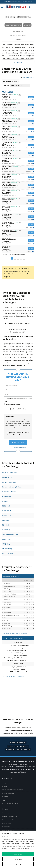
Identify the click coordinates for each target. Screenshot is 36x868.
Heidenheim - (18, 113)
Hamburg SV (7, 515)
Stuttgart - (18, 153)
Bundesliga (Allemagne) (14, 404)
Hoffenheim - (18, 185)
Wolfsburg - (18, 129)
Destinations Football (8, 820)
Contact (5, 786)
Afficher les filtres (29, 77)
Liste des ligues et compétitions (11, 813)
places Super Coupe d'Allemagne (18, 749)
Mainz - (18, 161)
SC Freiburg (6, 530)
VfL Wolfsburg (7, 549)
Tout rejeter (18, 864)
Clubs (26, 25)
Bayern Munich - (18, 225)
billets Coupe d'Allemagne (18, 746)
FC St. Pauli (6, 506)
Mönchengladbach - (18, 233)
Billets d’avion (6, 827)
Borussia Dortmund (9, 482)
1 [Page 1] (12, 258)
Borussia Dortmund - (18, 105)
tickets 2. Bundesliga (18, 743)
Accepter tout (18, 854)
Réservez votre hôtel (8, 830)
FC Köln (5, 501)
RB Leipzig (6, 525)
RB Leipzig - (18, 121)
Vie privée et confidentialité (18, 447)
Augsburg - (18, 97)
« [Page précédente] (21, 258)
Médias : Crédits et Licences (10, 804)
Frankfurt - (18, 209)
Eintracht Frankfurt (9, 492)
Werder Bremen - (18, 201)
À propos (5, 783)
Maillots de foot (7, 823)
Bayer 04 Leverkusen (10, 473)
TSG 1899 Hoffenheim (10, 534)
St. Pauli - (18, 137)
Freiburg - (18, 217)
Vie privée (5, 797)
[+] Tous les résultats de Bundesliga (13, 676)
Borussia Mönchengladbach (12, 487)
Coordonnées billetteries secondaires (13, 790)
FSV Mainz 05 (7, 511)
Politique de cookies (8, 793)
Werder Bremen (8, 553)
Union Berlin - (18, 193)
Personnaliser (18, 859)
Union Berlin (7, 539)
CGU (4, 800)
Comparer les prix (12, 25)
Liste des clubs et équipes (10, 816)
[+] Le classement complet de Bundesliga (15, 633)
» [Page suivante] (24, 258)
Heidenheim (7, 520)
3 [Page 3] (18, 258)
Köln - (18, 145)
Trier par (6, 85)
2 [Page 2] (15, 258)
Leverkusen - (18, 177)
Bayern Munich (8, 477)
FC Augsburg (7, 496)
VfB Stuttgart (7, 544)
